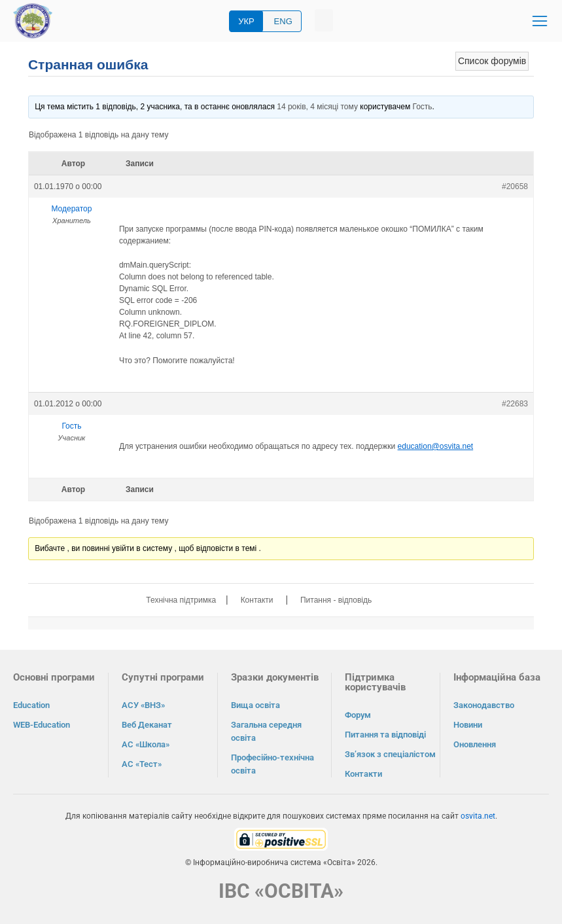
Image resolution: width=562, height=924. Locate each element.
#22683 (515, 404)
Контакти (257, 600)
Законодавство (484, 705)
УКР (246, 21)
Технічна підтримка (181, 600)
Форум (358, 715)
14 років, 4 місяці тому (317, 107)
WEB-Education (42, 725)
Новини (468, 725)
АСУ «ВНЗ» (143, 705)
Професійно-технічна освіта (272, 764)
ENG (283, 21)
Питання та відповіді (385, 735)
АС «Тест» (142, 764)
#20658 (515, 187)
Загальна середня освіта (266, 731)
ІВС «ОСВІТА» (281, 891)
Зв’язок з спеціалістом (390, 754)
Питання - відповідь (336, 600)
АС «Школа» (146, 744)
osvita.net (478, 816)
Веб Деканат (147, 725)
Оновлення (475, 744)
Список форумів (492, 61)
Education (31, 705)
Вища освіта (255, 705)
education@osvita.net (436, 446)
